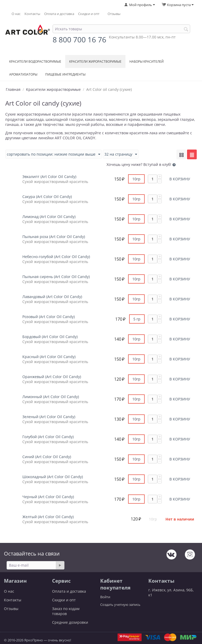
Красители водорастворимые (35, 61)
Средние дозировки (70, 622)
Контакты (32, 14)
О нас (16, 14)
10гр (136, 179)
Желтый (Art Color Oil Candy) (48, 517)
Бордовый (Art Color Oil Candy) (50, 337)
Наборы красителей (147, 61)
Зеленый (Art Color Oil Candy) (49, 417)
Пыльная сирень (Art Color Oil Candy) (56, 277)
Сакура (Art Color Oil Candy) (47, 197)
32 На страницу (121, 154)
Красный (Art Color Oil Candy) (49, 357)
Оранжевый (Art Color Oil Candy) (52, 377)
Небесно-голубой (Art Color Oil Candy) (56, 257)
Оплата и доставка (59, 14)
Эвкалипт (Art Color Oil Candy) (49, 177)
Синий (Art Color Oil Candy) (47, 457)
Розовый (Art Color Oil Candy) (49, 317)
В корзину (180, 179)
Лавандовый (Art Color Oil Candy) (52, 297)
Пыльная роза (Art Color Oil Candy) (54, 237)
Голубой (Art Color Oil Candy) (48, 437)
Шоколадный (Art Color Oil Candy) (53, 477)
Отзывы (114, 14)
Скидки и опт (89, 14)
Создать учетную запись (120, 605)
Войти (105, 597)
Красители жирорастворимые (95, 61)
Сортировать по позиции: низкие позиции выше (54, 154)
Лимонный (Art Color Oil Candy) (51, 397)
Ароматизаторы (23, 74)
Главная (13, 89)
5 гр (137, 319)
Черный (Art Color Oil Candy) (48, 497)
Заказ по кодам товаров (66, 611)
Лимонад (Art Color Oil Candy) (49, 217)
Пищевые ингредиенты (65, 74)
